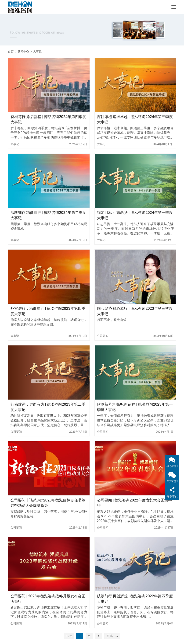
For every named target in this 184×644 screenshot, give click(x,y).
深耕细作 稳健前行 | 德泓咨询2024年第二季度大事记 (48, 215)
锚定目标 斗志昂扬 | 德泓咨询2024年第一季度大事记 (135, 215)
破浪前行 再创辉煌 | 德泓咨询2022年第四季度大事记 (135, 599)
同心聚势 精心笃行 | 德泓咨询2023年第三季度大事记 (135, 311)
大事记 (15, 144)
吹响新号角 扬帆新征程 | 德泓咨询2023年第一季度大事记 (135, 407)
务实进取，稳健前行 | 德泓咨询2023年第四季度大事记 (48, 311)
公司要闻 (103, 336)
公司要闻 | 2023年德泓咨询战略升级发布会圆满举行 (48, 599)
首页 (11, 52)
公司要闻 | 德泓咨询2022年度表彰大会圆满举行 (134, 503)
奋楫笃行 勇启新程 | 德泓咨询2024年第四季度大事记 (48, 119)
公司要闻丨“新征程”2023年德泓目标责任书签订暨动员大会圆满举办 (48, 503)
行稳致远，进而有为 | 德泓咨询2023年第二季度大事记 (48, 407)
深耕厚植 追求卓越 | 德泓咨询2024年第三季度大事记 (135, 119)
